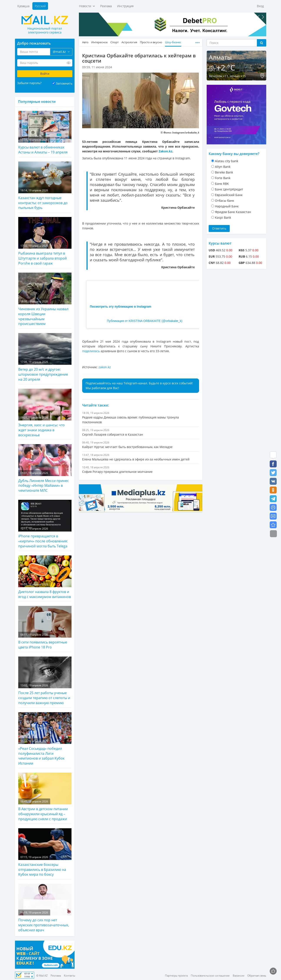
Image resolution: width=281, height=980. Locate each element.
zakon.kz (105, 367)
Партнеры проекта (176, 976)
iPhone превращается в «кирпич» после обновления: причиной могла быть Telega (45, 524)
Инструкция (125, 6)
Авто (85, 42)
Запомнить (64, 83)
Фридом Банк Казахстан (233, 212)
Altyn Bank (223, 167)
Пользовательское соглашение (210, 976)
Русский (40, 6)
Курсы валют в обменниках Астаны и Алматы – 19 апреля (45, 133)
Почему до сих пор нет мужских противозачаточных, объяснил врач (45, 908)
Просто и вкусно (151, 42)
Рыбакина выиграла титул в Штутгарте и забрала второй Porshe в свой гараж (45, 241)
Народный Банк (227, 206)
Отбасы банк (224, 201)
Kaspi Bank (223, 217)
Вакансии (239, 976)
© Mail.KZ (42, 976)
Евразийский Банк (229, 195)
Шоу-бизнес (173, 42)
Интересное (99, 42)
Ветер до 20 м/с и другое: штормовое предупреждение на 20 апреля (45, 357)
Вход (260, 6)
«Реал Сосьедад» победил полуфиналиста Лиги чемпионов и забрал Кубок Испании (45, 739)
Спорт (115, 42)
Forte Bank (223, 178)
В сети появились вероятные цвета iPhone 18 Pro (45, 628)
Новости (87, 6)
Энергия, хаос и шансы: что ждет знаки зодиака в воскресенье (45, 413)
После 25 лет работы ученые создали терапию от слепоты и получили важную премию (45, 681)
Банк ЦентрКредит (229, 189)
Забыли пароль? (29, 83)
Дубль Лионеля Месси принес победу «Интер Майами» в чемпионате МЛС (45, 468)
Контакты (70, 976)
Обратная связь (257, 976)
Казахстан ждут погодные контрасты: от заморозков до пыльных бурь (45, 186)
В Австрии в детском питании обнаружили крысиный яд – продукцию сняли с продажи (45, 797)
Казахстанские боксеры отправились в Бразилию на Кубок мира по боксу (45, 853)
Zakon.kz (165, 151)
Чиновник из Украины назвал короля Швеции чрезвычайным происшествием (45, 299)
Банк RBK (222, 184)
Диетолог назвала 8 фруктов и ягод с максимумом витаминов (45, 577)
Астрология (129, 42)
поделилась (91, 351)
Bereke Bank (224, 172)
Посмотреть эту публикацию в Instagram (121, 307)
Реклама (106, 6)
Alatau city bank (227, 161)
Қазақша (23, 6)
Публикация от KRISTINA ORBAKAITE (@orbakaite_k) (145, 321)
